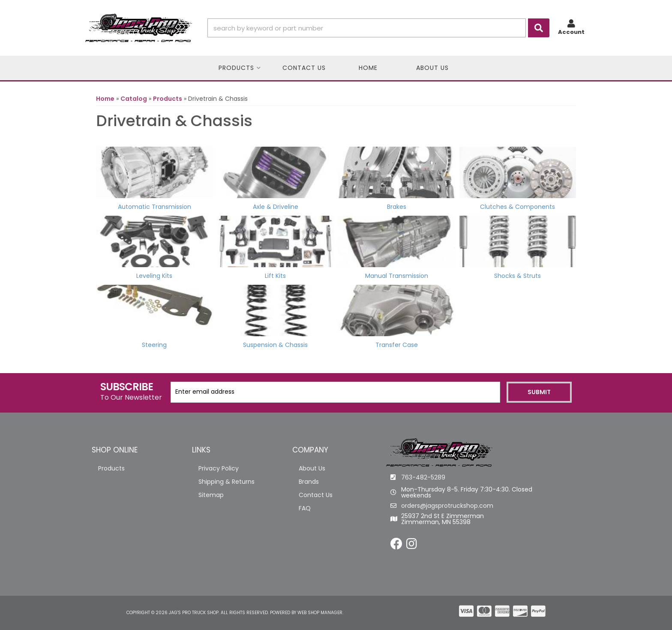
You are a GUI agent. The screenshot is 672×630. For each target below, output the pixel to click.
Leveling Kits (154, 276)
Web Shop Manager (320, 613)
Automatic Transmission (154, 207)
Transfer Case (397, 345)
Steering (154, 345)
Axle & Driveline (276, 207)
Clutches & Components (517, 207)
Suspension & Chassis (275, 345)
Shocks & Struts (517, 276)
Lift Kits (275, 276)
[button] (378, 28)
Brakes (397, 207)
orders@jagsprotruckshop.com (447, 506)
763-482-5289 (423, 477)
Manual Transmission (397, 276)
